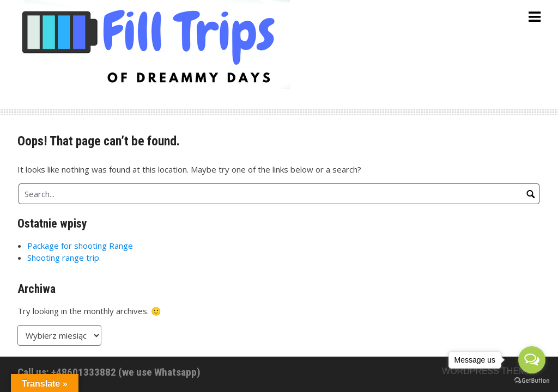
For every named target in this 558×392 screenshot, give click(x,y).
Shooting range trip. (64, 258)
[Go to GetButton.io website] (532, 381)
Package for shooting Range (80, 246)
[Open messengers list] (532, 360)
